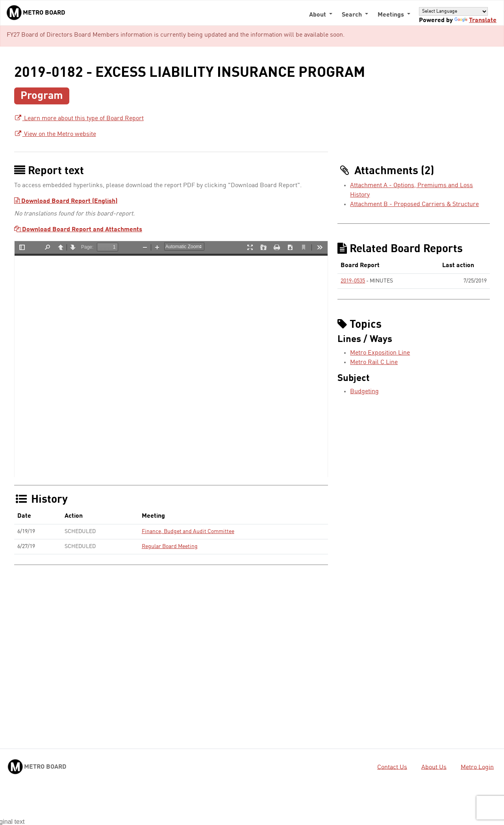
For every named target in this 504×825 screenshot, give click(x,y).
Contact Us (392, 767)
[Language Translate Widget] (453, 11)
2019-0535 (353, 281)
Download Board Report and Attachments (78, 230)
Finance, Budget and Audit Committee (188, 531)
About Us (434, 767)
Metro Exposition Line (380, 353)
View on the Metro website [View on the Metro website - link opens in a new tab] (55, 134)
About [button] (318, 15)
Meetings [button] (392, 15)
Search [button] (353, 15)
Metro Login (477, 767)
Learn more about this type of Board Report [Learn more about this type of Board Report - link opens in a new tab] (79, 119)
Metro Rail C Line (374, 362)
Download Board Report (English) (66, 201)
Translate (475, 20)
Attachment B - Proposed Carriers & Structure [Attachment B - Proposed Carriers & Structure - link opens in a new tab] (414, 204)
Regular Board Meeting (170, 546)
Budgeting (364, 392)
